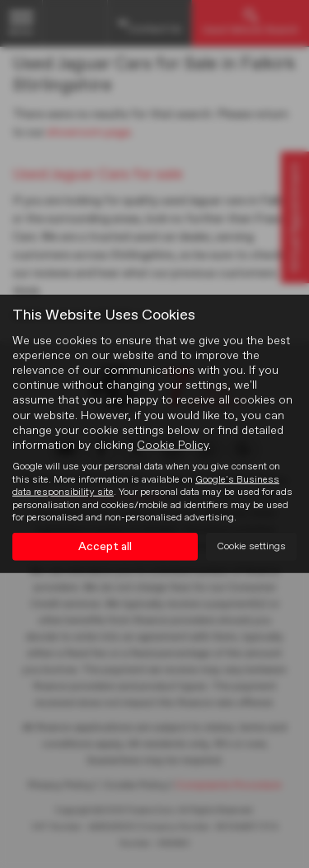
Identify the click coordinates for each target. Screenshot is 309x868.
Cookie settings (251, 547)
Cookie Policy (173, 446)
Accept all (105, 547)
